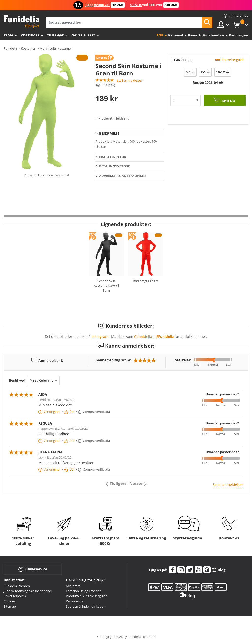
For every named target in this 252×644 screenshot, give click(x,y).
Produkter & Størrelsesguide (87, 596)
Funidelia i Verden (17, 586)
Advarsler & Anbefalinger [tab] (123, 176)
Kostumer (30, 35)
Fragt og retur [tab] (113, 157)
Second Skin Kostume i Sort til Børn (106, 286)
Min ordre (73, 586)
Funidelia (10, 48)
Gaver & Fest (83, 35)
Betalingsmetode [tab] (115, 166)
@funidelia (143, 336)
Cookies (9, 601)
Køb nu (228, 101)
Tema (8, 35)
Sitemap (10, 606)
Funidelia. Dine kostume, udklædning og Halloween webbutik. (22, 22)
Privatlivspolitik (15, 596)
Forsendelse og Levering (84, 591)
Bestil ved (17, 380)
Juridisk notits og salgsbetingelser (28, 591)
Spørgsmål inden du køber (85, 606)
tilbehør (55, 35)
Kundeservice (33, 569)
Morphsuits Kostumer (56, 48)
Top (160, 35)
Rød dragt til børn (146, 281)
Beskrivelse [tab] (109, 133)
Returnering (75, 601)
